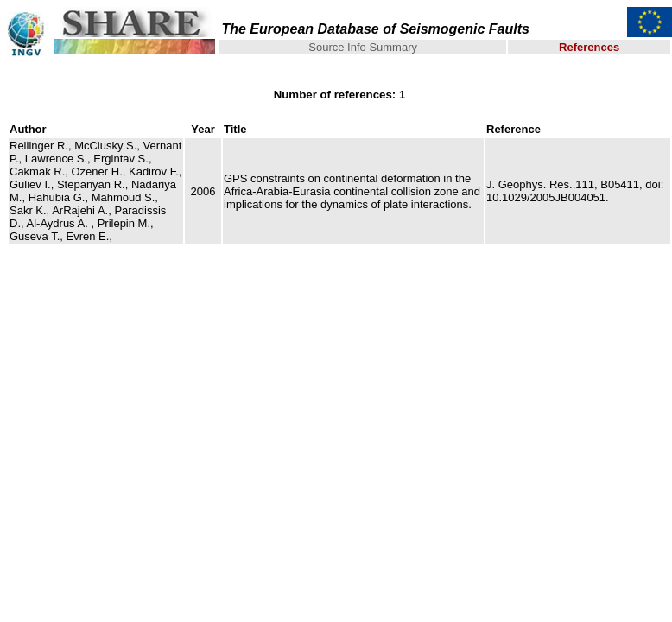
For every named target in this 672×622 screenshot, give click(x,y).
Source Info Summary (363, 47)
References (589, 47)
